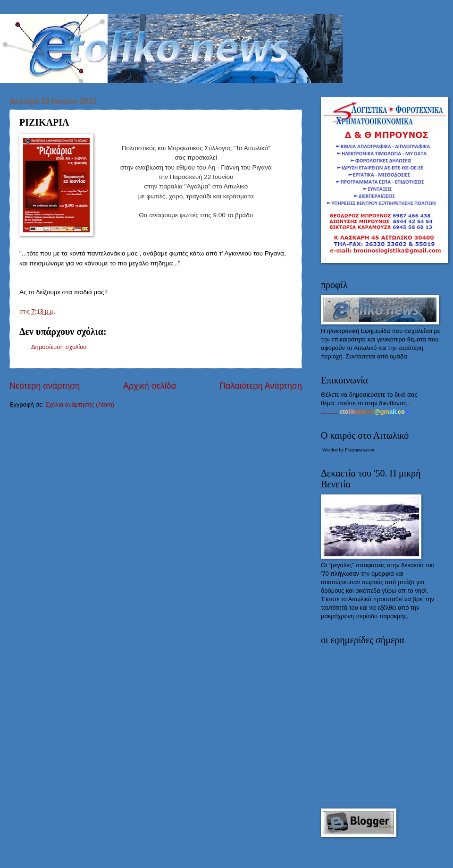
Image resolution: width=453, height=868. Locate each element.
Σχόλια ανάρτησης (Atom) (80, 404)
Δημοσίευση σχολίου (59, 347)
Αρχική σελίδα (150, 386)
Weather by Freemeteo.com (348, 450)
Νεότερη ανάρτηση (45, 386)
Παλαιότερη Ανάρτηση (261, 386)
